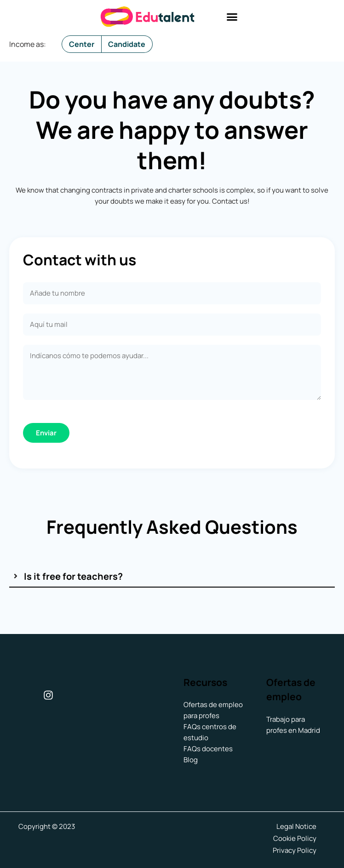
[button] (232, 17)
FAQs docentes (208, 749)
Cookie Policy (295, 837)
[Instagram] (48, 695)
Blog (191, 760)
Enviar (46, 433)
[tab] (172, 576)
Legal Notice (296, 826)
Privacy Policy (295, 848)
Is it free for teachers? (73, 576)
